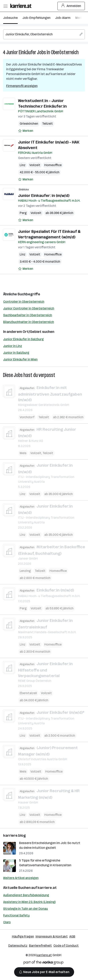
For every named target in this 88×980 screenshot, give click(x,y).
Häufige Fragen (23, 936)
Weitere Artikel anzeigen (21, 878)
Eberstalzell (28, 693)
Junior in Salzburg (16, 353)
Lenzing (25, 571)
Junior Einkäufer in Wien (20, 359)
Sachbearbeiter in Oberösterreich (28, 315)
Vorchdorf (27, 417)
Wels (23, 453)
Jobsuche (10, 18)
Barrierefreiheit (40, 946)
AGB (72, 936)
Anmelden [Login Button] (71, 6)
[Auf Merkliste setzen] (26, 131)
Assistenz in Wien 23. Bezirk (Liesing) (29, 902)
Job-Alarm (63, 18)
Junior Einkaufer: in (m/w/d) (44, 196)
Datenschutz (18, 946)
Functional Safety (16, 915)
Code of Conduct (66, 946)
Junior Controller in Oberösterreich (29, 308)
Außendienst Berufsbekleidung (26, 895)
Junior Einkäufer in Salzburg (23, 339)
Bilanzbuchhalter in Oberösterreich (29, 322)
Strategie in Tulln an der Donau (26, 909)
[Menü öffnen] (5, 6)
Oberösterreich (65, 52)
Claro (7, 922)
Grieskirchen (29, 124)
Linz (23, 165)
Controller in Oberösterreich (24, 302)
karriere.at (47, 888)
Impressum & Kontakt (52, 936)
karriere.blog (15, 835)
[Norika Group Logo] (44, 963)
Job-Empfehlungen (36, 18)
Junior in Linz (13, 346)
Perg (23, 213)
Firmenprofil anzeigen (22, 86)
